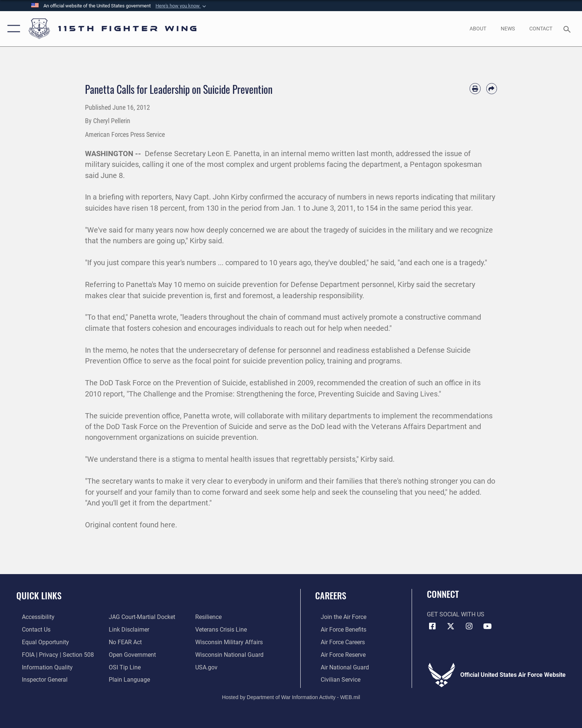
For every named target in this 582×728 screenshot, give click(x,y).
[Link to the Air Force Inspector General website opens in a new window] (39, 679)
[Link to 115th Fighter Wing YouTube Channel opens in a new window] (488, 626)
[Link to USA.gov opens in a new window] (208, 667)
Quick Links (39, 595)
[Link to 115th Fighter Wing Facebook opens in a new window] (432, 626)
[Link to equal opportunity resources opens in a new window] (40, 642)
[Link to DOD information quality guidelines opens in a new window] (42, 667)
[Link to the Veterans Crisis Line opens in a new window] (223, 630)
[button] (182, 6)
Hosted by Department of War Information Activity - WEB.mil (291, 696)
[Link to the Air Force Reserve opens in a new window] (338, 654)
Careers (331, 595)
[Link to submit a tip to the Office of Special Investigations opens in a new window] (123, 667)
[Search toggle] (568, 29)
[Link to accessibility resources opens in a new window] (33, 617)
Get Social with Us (456, 614)
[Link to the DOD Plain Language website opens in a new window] (127, 679)
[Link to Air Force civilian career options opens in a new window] (335, 679)
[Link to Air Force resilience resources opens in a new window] (210, 617)
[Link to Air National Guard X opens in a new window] (451, 626)
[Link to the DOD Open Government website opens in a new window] (130, 654)
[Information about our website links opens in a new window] (127, 630)
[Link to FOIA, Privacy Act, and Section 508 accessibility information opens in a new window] (52, 654)
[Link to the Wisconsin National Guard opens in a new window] (231, 654)
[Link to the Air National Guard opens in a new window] (339, 667)
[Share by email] (492, 88)
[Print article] (475, 88)
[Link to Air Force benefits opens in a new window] (338, 630)
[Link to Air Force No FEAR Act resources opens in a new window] (123, 642)
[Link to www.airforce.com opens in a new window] (338, 617)
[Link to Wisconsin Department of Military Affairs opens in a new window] (231, 642)
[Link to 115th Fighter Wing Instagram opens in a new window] (469, 626)
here (168, 525)
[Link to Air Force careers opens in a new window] (337, 642)
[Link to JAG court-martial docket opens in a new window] (140, 617)
